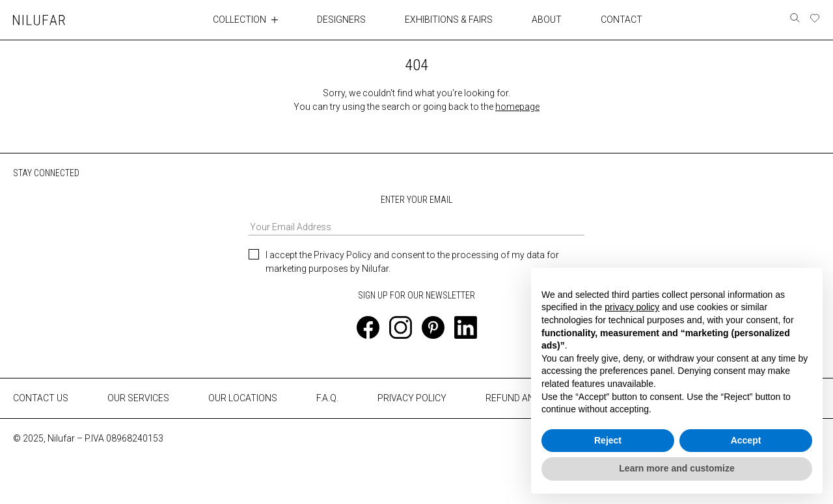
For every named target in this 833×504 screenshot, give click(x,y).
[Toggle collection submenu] (275, 20)
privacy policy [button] (632, 307)
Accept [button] (746, 440)
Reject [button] (608, 440)
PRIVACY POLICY (412, 398)
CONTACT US (41, 398)
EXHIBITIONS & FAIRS (449, 20)
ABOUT (547, 20)
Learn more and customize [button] (676, 468)
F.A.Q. (327, 398)
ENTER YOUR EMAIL (416, 215)
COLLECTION (239, 20)
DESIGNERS (341, 20)
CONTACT (621, 20)
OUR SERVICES (138, 398)
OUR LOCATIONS (243, 398)
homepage (517, 107)
